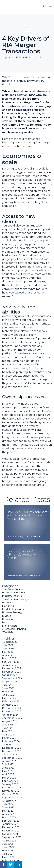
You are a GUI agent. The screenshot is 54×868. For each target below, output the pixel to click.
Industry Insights (12, 596)
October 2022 (10, 794)
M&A (27, 29)
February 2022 (11, 821)
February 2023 (11, 781)
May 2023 (8, 771)
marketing (15, 187)
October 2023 (10, 755)
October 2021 (10, 834)
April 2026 (8, 655)
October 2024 (10, 715)
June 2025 (8, 688)
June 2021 (8, 847)
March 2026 (9, 658)
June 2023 (8, 768)
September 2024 (12, 718)
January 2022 (10, 824)
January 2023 (10, 784)
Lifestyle (7, 616)
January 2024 (10, 745)
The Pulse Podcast (13, 589)
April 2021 (8, 854)
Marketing (8, 606)
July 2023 (8, 764)
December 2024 (12, 708)
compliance (34, 183)
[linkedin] (18, 864)
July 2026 (8, 645)
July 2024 (8, 725)
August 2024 (10, 721)
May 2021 (7, 851)
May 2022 (8, 811)
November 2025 (12, 672)
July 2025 (8, 685)
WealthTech (9, 632)
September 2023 (12, 758)
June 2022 (8, 807)
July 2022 (8, 804)
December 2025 (12, 668)
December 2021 (11, 827)
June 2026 (8, 649)
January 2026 (10, 665)
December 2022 (12, 788)
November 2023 (12, 751)
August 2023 (10, 761)
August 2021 (9, 841)
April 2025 (8, 695)
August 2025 (10, 682)
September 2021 (12, 837)
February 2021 (11, 861)
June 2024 (8, 728)
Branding (7, 619)
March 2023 (9, 778)
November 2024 (12, 711)
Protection (8, 603)
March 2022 (9, 817)
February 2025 (11, 701)
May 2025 (8, 692)
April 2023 (8, 774)
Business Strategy (12, 612)
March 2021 (9, 857)
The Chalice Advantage (16, 599)
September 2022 (12, 798)
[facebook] (4, 864)
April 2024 (8, 735)
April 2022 (8, 814)
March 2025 (9, 698)
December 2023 (12, 748)
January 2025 (10, 705)
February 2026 (11, 662)
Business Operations (14, 593)
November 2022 (12, 791)
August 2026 (10, 642)
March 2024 (9, 738)
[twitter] (11, 864)
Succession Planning (14, 629)
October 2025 (10, 675)
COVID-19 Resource (13, 609)
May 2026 (8, 652)
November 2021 (11, 831)
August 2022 (10, 801)
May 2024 (8, 731)
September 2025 (12, 678)
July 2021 (8, 844)
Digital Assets (10, 626)
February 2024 (11, 741)
